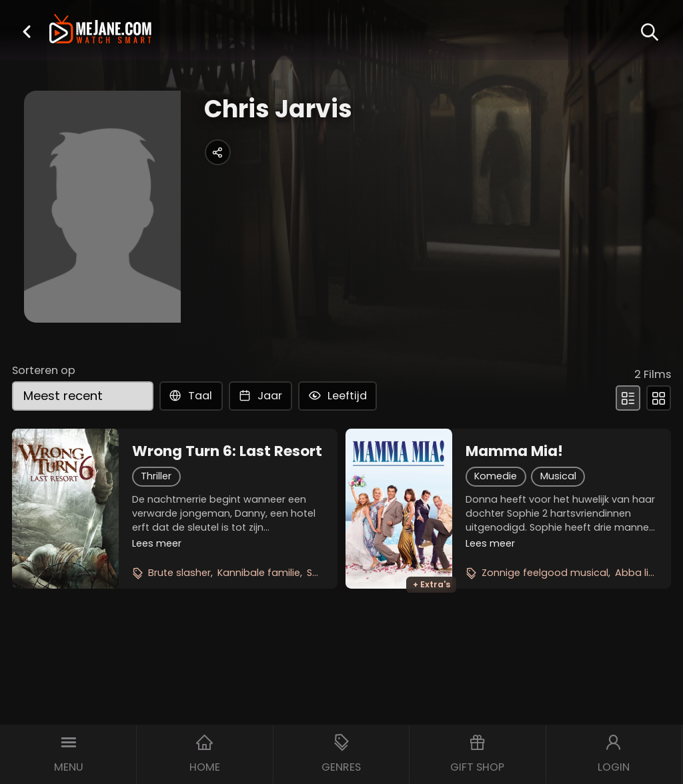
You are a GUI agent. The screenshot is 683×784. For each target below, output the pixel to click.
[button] (27, 31)
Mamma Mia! (514, 451)
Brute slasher (179, 573)
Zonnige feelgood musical (545, 573)
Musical (558, 476)
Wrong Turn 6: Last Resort (227, 451)
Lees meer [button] (157, 543)
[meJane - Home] (100, 30)
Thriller (156, 476)
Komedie (496, 476)
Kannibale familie (259, 573)
